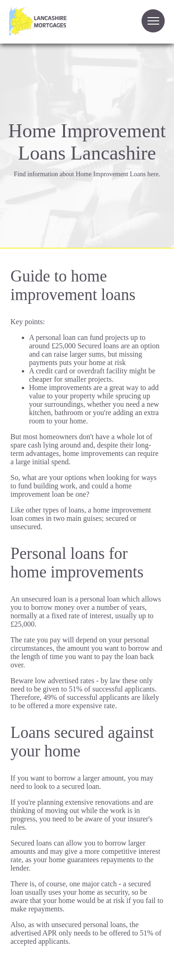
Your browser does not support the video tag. (103, 26)
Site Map (13, 968)
